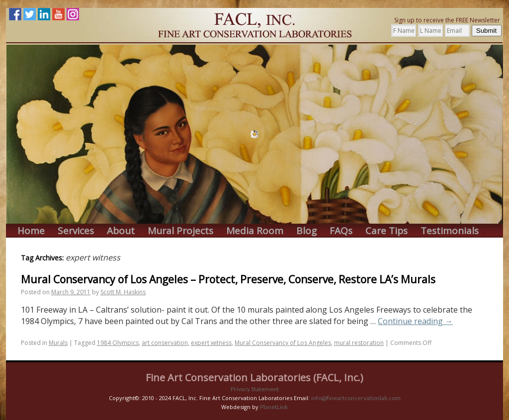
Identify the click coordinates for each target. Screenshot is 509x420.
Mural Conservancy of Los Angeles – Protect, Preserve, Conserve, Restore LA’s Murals (228, 279)
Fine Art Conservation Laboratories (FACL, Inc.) (254, 378)
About (121, 231)
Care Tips (386, 231)
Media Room (255, 231)
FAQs (341, 231)
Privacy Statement (255, 389)
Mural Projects (180, 231)
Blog (306, 231)
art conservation (165, 343)
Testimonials (450, 231)
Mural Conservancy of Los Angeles (283, 343)
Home (31, 231)
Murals (58, 343)
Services (76, 231)
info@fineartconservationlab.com (356, 398)
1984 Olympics (118, 343)
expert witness (211, 343)
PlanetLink (274, 407)
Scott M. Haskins (123, 292)
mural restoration (359, 343)
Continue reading (415, 321)
